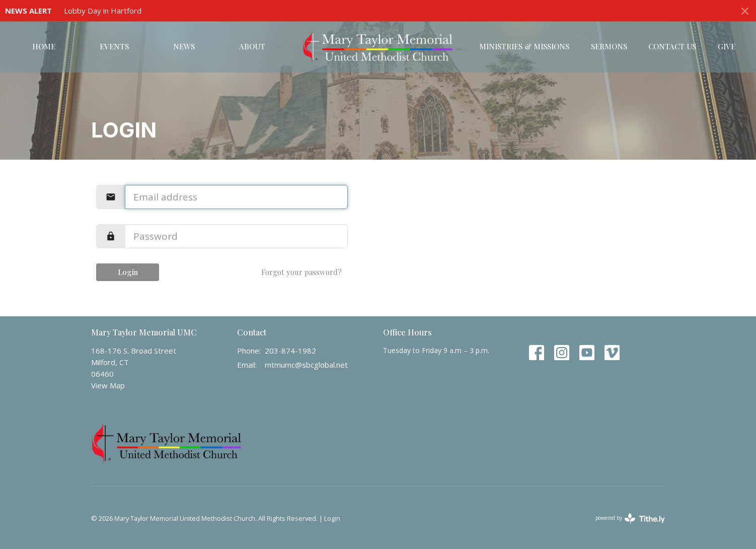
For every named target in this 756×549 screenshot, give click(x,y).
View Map (108, 385)
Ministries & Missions (524, 46)
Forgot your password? (301, 272)
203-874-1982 (290, 351)
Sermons (609, 46)
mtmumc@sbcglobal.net (306, 365)
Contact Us (672, 46)
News (184, 46)
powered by (630, 519)
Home (44, 46)
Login (128, 272)
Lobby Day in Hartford (103, 11)
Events (114, 46)
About (252, 46)
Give (727, 46)
